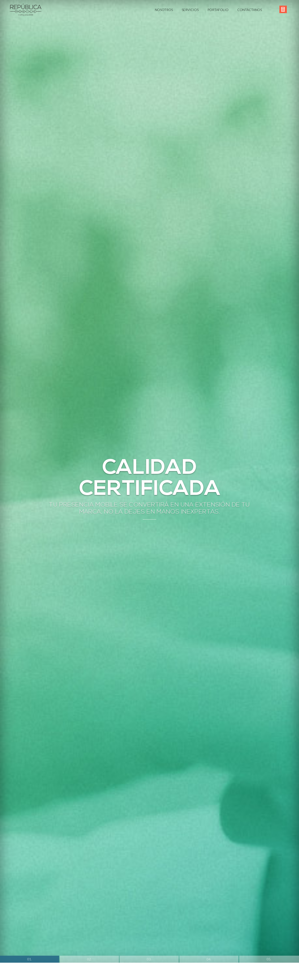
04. (209, 861)
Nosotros (164, 10)
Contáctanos (250, 10)
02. (89, 861)
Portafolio (218, 10)
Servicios (190, 10)
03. (149, 861)
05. (269, 861)
